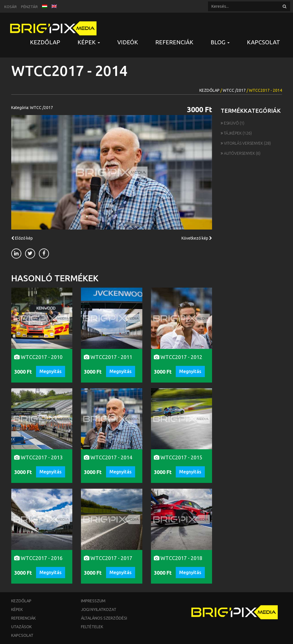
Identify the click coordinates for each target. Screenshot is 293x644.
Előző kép (22, 238)
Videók (128, 42)
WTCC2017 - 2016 (38, 558)
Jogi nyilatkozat (99, 609)
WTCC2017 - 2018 (178, 558)
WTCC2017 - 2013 (38, 457)
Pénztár (29, 7)
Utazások (21, 627)
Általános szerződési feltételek (104, 622)
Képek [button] (89, 42)
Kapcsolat (263, 42)
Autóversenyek (238, 153)
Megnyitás (51, 371)
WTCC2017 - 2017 (108, 558)
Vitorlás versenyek (242, 143)
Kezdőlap (45, 42)
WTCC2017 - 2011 (108, 357)
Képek (17, 609)
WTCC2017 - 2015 (178, 457)
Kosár (11, 7)
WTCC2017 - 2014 (108, 457)
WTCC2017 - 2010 (38, 357)
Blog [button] (220, 42)
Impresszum (93, 601)
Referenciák (174, 42)
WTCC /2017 (234, 90)
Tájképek (232, 133)
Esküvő (230, 123)
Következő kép (197, 238)
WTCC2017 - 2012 (178, 357)
